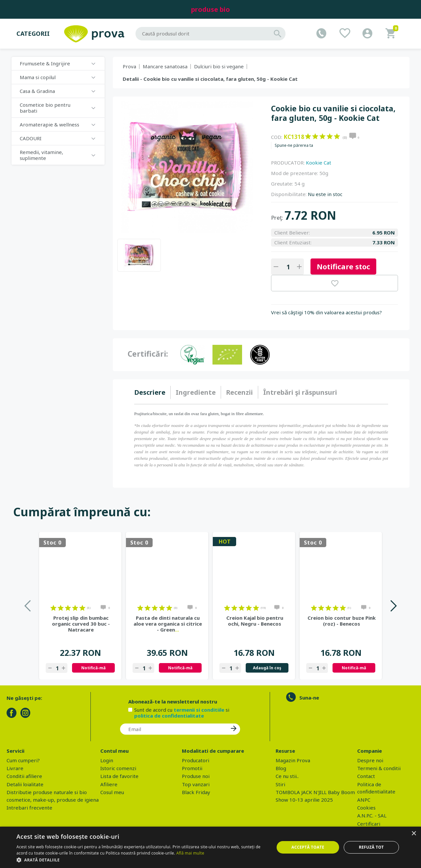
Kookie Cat (319, 163)
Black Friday (196, 792)
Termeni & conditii (379, 768)
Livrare (15, 768)
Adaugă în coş (267, 668)
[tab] (152, 392)
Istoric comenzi (118, 768)
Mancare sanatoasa (165, 66)
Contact (366, 776)
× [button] (414, 834)
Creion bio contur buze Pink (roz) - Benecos (342, 621)
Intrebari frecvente (29, 808)
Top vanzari (196, 784)
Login (107, 760)
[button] (142, 860)
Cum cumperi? (23, 760)
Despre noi (370, 760)
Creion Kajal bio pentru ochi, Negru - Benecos (255, 621)
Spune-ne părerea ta (294, 145)
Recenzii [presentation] (239, 392)
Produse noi (196, 776)
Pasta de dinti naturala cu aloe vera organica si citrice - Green (168, 624)
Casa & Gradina (37, 91)
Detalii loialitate (25, 784)
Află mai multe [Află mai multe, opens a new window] (190, 853)
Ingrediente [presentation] (196, 392)
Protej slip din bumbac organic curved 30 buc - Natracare (81, 624)
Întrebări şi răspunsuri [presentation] (300, 392)
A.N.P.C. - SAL (372, 815)
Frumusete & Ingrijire (45, 63)
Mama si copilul (38, 77)
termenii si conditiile (199, 710)
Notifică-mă (93, 668)
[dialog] (210, 847)
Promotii (192, 768)
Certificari (369, 824)
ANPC (364, 800)
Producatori (196, 760)
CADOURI (31, 138)
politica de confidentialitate (169, 716)
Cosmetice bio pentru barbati (45, 108)
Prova (129, 66)
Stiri (280, 784)
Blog (281, 768)
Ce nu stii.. (287, 776)
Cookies (366, 808)
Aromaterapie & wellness (50, 124)
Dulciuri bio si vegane (219, 66)
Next (393, 606)
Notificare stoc (343, 266)
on (308, 136)
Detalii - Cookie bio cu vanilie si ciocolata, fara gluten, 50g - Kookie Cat (210, 79)
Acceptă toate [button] (308, 847)
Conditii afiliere (24, 776)
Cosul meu (112, 792)
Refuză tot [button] (371, 847)
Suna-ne (309, 698)
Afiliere (109, 784)
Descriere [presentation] (150, 392)
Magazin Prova (293, 760)
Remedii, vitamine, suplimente (41, 155)
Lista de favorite (119, 776)
